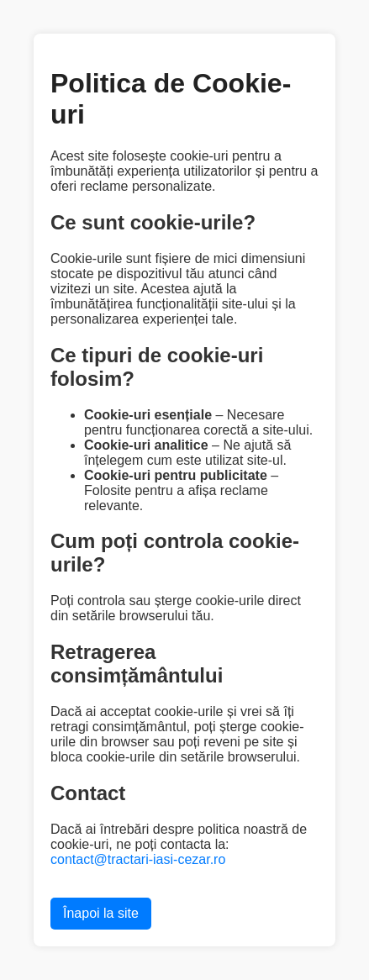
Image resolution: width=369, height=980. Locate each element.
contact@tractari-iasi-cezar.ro (138, 859)
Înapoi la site (101, 913)
